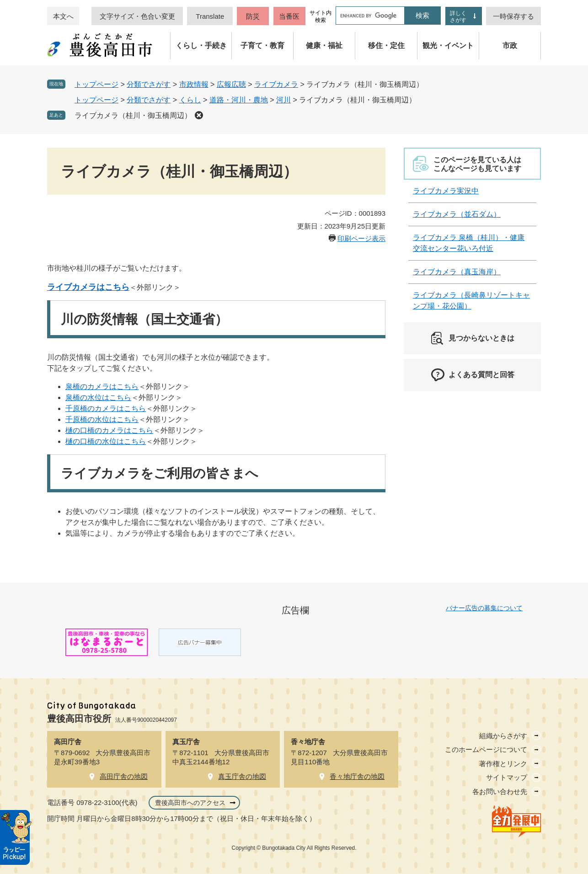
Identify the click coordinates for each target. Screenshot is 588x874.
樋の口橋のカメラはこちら (109, 430)
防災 (253, 16)
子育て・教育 (262, 45)
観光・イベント (448, 45)
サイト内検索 (321, 16)
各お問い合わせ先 (500, 791)
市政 (510, 45)
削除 (199, 115)
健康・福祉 (324, 45)
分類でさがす (149, 84)
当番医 (289, 16)
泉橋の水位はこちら (98, 397)
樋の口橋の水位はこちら (106, 441)
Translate (210, 16)
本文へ (63, 16)
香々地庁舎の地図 (357, 776)
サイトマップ (507, 777)
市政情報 (194, 84)
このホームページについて (486, 749)
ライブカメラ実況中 (446, 191)
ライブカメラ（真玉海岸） (457, 272)
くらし (190, 100)
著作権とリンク (503, 764)
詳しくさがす (458, 17)
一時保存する (513, 16)
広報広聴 (231, 84)
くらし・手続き (201, 45)
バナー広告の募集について (484, 608)
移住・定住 (386, 45)
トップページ (96, 84)
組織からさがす (503, 736)
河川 (283, 100)
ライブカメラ (276, 84)
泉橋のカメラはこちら (102, 386)
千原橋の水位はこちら (102, 419)
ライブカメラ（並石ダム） (457, 214)
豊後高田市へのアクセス (190, 803)
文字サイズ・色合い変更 (137, 16)
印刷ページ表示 (361, 238)
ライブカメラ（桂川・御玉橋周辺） (133, 115)
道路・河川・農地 (239, 100)
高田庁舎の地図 (124, 776)
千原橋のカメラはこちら (106, 408)
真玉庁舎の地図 (242, 776)
